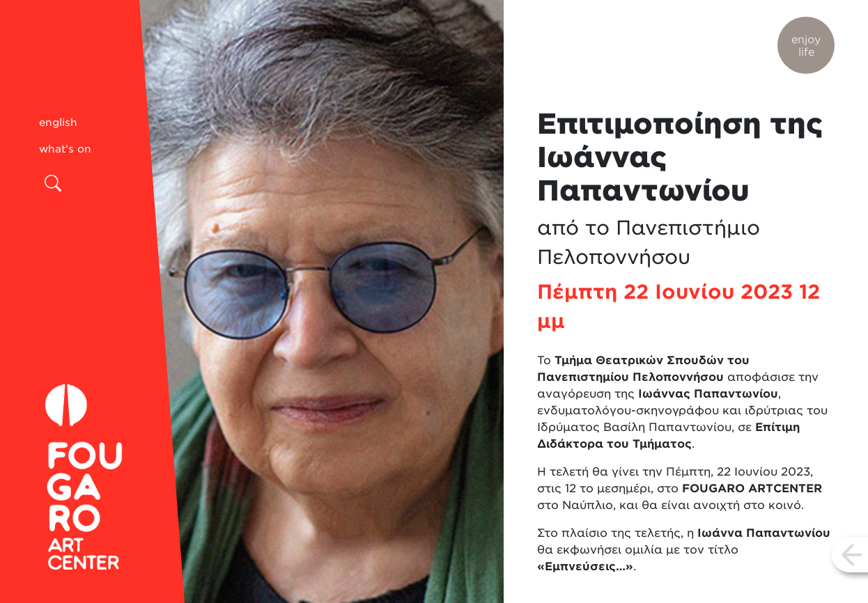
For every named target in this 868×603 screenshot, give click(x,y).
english (58, 123)
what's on (65, 149)
